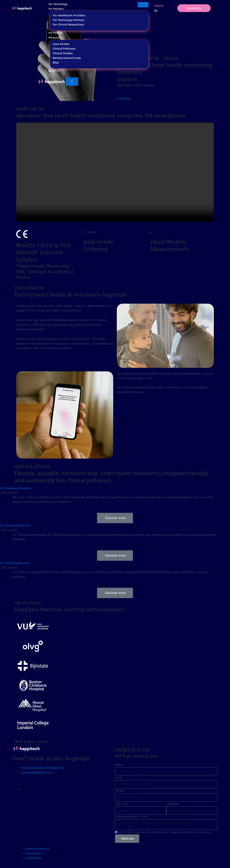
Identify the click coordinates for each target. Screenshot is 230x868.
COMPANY (173, 804)
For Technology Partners (68, 20)
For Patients (56, 33)
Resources (55, 38)
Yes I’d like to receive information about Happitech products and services (164, 832)
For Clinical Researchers (68, 25)
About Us (54, 71)
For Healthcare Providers (68, 16)
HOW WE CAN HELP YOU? (132, 817)
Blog (55, 63)
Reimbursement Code (66, 58)
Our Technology (58, 4)
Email (119, 778)
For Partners (56, 9)
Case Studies (60, 44)
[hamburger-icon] (143, 5)
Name (119, 765)
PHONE (120, 791)
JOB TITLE (122, 804)
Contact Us (194, 8)
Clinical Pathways (63, 49)
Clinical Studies (62, 53)
